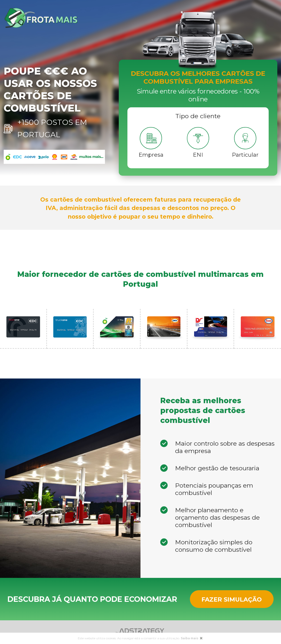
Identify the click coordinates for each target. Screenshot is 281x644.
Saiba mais (190, 638)
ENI (198, 155)
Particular (245, 155)
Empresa (151, 155)
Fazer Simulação (232, 599)
